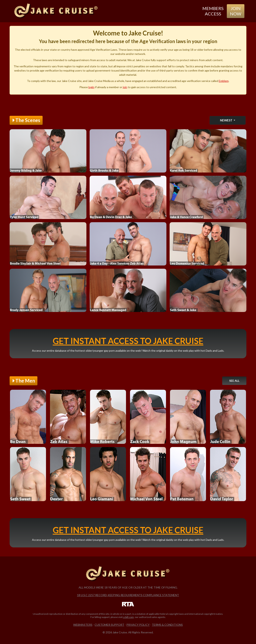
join (125, 87)
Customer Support (109, 625)
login (91, 87)
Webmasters (83, 625)
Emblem (224, 81)
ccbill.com (128, 617)
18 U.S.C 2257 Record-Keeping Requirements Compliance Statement (128, 595)
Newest (226, 120)
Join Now (236, 11)
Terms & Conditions (167, 625)
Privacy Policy (138, 625)
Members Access (213, 11)
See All (234, 381)
